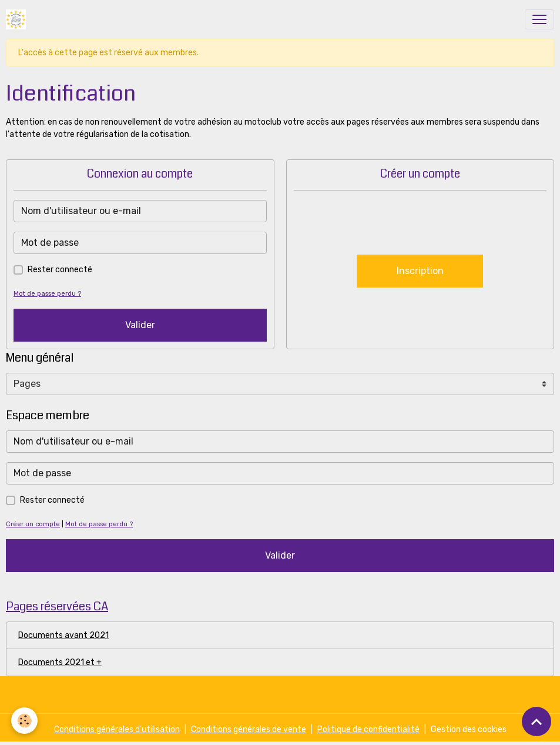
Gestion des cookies (469, 729)
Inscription (420, 271)
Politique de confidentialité (368, 729)
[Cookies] (25, 721)
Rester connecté (60, 270)
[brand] (18, 19)
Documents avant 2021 (63, 635)
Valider (140, 325)
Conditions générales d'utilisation (117, 729)
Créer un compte (33, 524)
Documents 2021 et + (60, 662)
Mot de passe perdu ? (47, 294)
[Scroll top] (536, 721)
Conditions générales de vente (249, 729)
